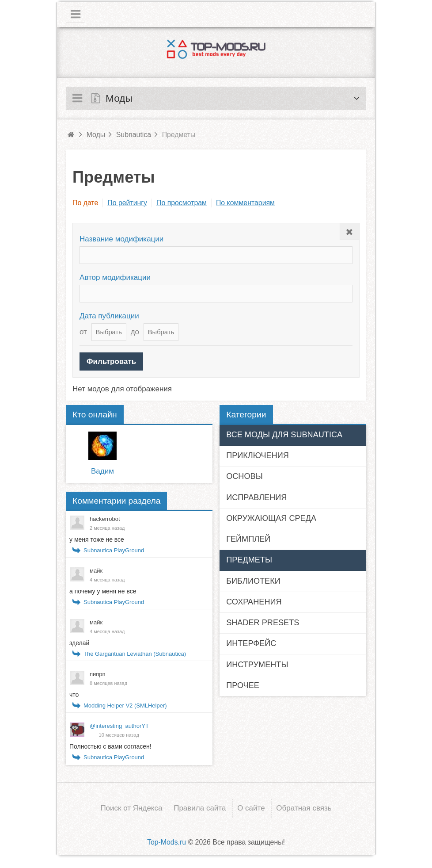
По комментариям (245, 203)
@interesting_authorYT (119, 726)
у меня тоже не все (97, 539)
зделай (79, 643)
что (74, 695)
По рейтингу (127, 203)
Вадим (102, 471)
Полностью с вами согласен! (110, 746)
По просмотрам (182, 203)
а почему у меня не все (103, 591)
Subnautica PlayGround (114, 550)
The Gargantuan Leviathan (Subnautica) (135, 654)
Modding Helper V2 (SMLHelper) (125, 705)
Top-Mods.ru (167, 842)
